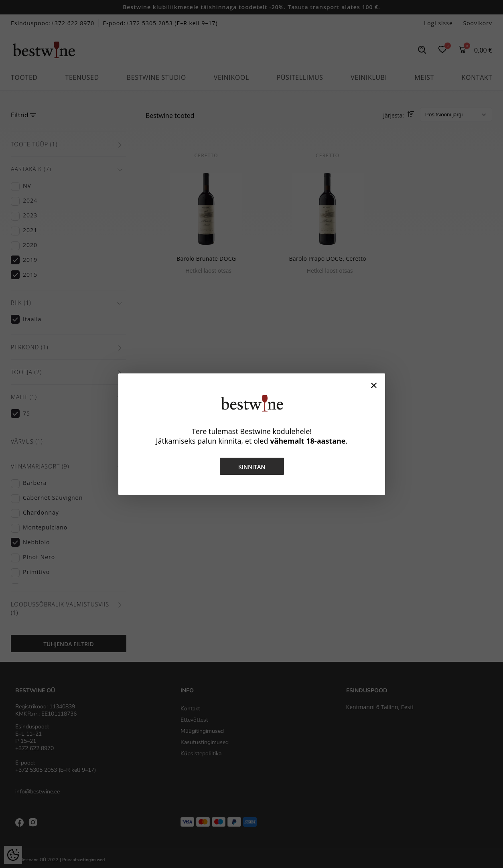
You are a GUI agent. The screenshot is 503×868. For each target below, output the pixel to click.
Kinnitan (251, 467)
